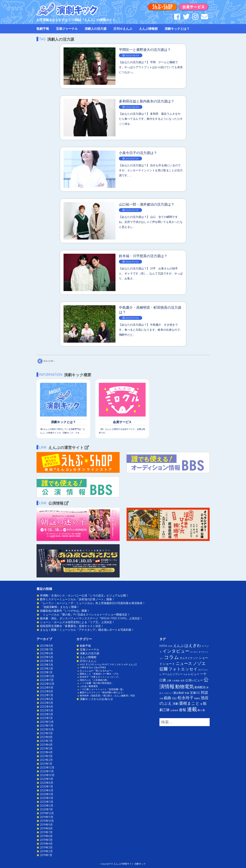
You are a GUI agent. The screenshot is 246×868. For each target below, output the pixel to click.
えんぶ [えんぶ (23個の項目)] (178, 646)
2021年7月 (46, 741)
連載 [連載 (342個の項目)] (192, 709)
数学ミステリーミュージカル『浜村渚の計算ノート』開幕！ (77, 599)
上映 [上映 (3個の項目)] (169, 680)
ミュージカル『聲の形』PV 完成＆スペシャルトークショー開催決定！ (85, 614)
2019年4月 (46, 844)
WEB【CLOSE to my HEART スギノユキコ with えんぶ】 (109, 664)
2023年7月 (47, 649)
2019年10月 (47, 821)
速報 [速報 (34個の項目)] (182, 710)
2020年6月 (47, 790)
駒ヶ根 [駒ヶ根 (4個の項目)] (201, 710)
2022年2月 (47, 714)
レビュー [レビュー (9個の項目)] (194, 674)
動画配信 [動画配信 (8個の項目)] (200, 687)
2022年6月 (47, 699)
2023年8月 (47, 646)
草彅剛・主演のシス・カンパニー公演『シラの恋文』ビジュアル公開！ (84, 595)
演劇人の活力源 (96, 29)
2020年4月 (47, 798)
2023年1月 (46, 672)
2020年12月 (47, 767)
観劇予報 (43, 29)
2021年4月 (46, 752)
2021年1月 (46, 764)
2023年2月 (47, 668)
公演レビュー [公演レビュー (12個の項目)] (194, 680)
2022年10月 (47, 684)
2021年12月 (47, 722)
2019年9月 (46, 825)
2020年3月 (47, 802)
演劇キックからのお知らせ (96, 699)
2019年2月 (46, 851)
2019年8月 (46, 828)
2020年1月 (46, 809)
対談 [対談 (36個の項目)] (204, 692)
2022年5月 (47, 703)
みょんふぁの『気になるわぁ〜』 (97, 671)
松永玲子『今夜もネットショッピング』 (100, 677)
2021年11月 (47, 726)
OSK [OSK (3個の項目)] (170, 646)
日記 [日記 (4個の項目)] (174, 698)
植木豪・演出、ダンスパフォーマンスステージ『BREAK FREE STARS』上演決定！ (91, 618)
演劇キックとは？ (177, 29)
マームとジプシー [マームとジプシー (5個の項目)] (172, 674)
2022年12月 (47, 676)
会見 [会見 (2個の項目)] (182, 681)
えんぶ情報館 (148, 29)
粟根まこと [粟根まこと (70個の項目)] (189, 703)
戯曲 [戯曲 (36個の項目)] (168, 698)
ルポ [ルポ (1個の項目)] (185, 674)
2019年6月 (46, 836)
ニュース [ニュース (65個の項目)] (184, 663)
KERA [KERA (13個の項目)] (163, 646)
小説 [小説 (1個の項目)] (161, 698)
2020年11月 (47, 771)
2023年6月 (47, 653)
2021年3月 (46, 756)
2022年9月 (47, 688)
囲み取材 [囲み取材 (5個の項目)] (179, 693)
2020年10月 (47, 775)
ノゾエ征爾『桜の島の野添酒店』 (97, 683)
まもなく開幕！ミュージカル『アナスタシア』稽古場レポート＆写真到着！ (87, 630)
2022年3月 (47, 710)
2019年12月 (47, 813)
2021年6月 (46, 745)
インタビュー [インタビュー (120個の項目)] (176, 651)
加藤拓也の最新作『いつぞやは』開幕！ (65, 611)
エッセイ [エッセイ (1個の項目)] (194, 652)
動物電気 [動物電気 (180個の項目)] (185, 686)
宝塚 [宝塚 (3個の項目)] (187, 693)
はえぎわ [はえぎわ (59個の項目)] (193, 645)
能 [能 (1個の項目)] (201, 704)
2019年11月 (47, 817)
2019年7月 (46, 832)
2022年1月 (46, 718)
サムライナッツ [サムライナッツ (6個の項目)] (189, 658)
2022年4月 (47, 707)
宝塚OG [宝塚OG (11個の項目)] (195, 693)
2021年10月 (47, 729)
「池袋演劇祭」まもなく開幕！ (60, 607)
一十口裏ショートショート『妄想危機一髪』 (102, 689)
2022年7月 (47, 695)
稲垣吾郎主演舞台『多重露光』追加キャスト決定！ (72, 626)
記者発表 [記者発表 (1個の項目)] (174, 710)
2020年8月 (47, 783)
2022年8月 (47, 691)
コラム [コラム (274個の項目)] (171, 657)
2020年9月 (47, 779)
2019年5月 (46, 840)
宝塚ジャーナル (67, 29)
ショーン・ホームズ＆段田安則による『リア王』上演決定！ (77, 622)
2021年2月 (46, 760)
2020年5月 (47, 794)
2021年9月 (46, 733)
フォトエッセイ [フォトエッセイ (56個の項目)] (183, 669)
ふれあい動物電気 (89, 686)
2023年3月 (47, 665)
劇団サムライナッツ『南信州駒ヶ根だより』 (102, 692)
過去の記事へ (46, 361)
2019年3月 (46, 847)
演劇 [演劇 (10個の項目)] (176, 704)
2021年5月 (46, 748)
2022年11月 (47, 680)
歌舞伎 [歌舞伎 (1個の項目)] (197, 698)
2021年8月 (46, 737)
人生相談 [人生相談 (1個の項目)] (176, 681)
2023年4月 (47, 661)
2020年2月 (47, 806)
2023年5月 (47, 657)
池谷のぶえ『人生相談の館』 (94, 680)
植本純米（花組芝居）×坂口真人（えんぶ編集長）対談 (107, 695)
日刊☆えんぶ (123, 29)
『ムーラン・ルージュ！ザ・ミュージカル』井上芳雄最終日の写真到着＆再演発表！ (93, 603)
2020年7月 (47, 786)
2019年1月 (46, 855)
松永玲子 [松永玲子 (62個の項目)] (186, 698)
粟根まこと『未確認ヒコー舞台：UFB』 (100, 674)
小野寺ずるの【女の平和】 (93, 667)
